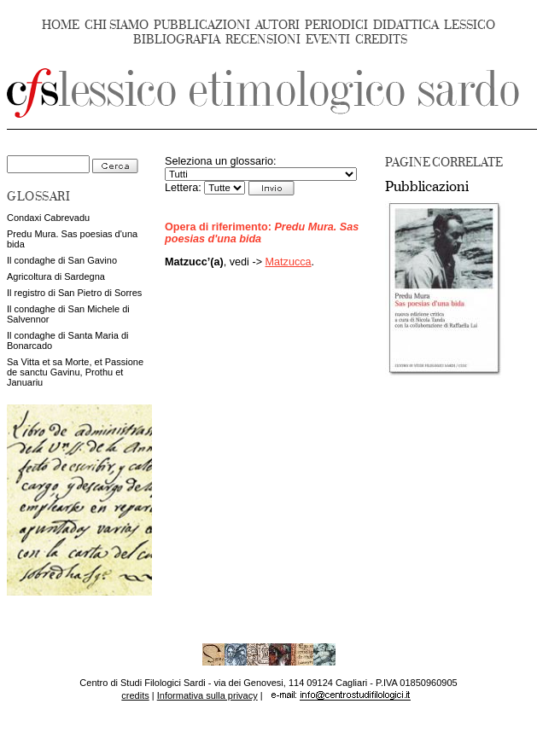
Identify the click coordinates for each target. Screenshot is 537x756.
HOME (61, 25)
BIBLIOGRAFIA (177, 40)
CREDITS (381, 40)
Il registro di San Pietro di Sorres (74, 293)
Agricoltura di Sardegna (56, 276)
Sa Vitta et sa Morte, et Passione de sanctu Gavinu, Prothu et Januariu (75, 372)
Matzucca (289, 262)
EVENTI (328, 40)
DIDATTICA (406, 25)
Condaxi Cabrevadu (48, 218)
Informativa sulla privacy (207, 695)
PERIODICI (336, 25)
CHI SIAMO (117, 25)
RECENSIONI (263, 40)
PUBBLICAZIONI (202, 25)
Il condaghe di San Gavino (62, 260)
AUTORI (277, 25)
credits (135, 695)
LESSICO (470, 25)
